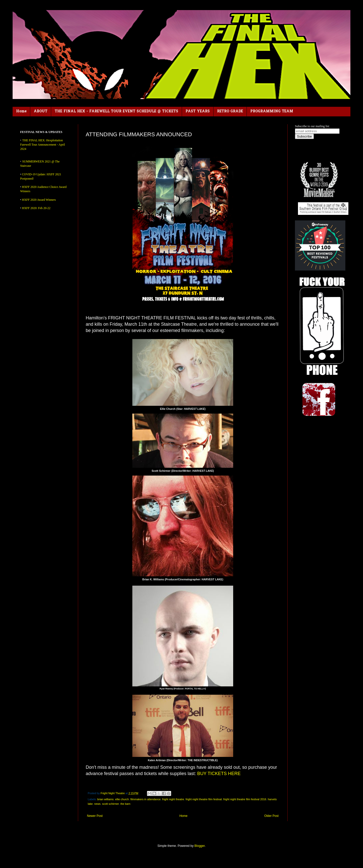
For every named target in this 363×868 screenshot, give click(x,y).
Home (21, 111)
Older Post (271, 816)
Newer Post (95, 816)
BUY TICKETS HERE (219, 774)
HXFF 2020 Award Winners (39, 200)
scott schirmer (111, 804)
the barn (126, 804)
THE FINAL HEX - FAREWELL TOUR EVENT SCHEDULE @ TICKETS (116, 111)
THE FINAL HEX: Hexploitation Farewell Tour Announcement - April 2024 (43, 145)
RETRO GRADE (230, 111)
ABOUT (41, 111)
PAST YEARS (198, 111)
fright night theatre (173, 799)
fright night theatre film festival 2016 (245, 799)
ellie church (122, 799)
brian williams (105, 799)
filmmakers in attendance (145, 799)
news (97, 804)
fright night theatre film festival (204, 799)
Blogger (200, 846)
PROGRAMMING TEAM (272, 111)
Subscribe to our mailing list (312, 126)
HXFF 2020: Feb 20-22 (36, 208)
